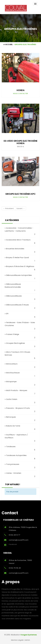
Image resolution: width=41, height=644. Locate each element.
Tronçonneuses (12, 464)
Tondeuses (10, 447)
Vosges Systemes (29, 635)
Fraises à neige (12, 334)
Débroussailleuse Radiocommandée (13, 286)
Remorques (10, 417)
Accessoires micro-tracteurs (18, 240)
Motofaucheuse (12, 373)
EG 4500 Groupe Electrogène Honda (21, 142)
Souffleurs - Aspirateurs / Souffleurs (16, 436)
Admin (27, 640)
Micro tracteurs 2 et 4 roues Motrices (17, 353)
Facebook (10, 545)
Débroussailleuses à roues (17, 305)
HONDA (21, 90)
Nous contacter (20, 93)
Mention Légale (17, 640)
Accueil (9, 44)
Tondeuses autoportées (16, 455)
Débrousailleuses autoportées (18, 275)
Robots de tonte (12, 426)
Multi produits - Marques (16, 390)
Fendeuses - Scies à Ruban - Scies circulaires (20, 324)
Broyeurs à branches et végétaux (19, 266)
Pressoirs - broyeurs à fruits (17, 408)
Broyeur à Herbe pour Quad (17, 258)
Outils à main (11, 399)
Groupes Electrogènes (25, 44)
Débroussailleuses (13, 296)
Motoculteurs (11, 364)
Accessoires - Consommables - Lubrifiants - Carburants (19, 229)
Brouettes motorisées (14, 249)
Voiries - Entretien (13, 473)
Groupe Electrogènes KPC (20, 194)
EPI (7, 314)
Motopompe (11, 382)
